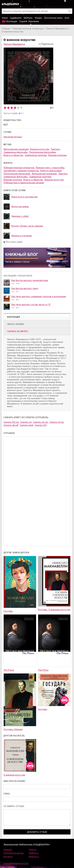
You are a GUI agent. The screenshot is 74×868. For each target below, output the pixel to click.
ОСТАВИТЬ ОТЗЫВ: (14, 806)
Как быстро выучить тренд (25, 288)
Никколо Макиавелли (57, 29)
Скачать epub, (27, 425)
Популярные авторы (14, 853)
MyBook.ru (34, 857)
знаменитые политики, (36, 155)
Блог (67, 18)
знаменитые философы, (16, 152)
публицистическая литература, (19, 168)
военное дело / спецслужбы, (50, 168)
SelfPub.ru (34, 853)
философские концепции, (16, 149)
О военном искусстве (14, 775)
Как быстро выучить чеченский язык (30, 280)
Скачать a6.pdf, (11, 425)
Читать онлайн (16, 324)
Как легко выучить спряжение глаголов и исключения (39, 296)
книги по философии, (51, 171)
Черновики (34, 21)
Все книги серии (14, 242)
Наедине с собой (20, 216)
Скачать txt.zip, (41, 422)
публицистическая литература (28, 29)
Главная (6, 29)
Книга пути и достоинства (24, 197)
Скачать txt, (26, 422)
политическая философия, (43, 152)
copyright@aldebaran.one (16, 863)
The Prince (9, 670)
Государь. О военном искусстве (54, 610)
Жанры (38, 18)
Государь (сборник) (13, 729)
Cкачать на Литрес (18, 331)
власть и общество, (14, 155)
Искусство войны (20, 206)
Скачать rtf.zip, (57, 422)
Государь (8, 611)
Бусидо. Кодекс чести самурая (27, 226)
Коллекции (12, 21)
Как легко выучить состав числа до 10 (31, 304)
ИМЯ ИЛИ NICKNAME (15, 781)
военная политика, (13, 180)
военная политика (57, 155)
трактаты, (56, 149)
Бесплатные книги (53, 18)
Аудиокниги (16, 18)
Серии (23, 21)
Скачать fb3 (41, 425)
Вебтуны (28, 18)
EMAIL (7, 794)
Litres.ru (33, 849)
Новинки (8, 849)
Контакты (8, 857)
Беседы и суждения (22, 236)
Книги (5, 18)
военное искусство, (40, 149)
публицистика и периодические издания (24, 183)
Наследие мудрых (13, 137)
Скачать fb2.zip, (11, 422)
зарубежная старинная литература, (21, 171)
